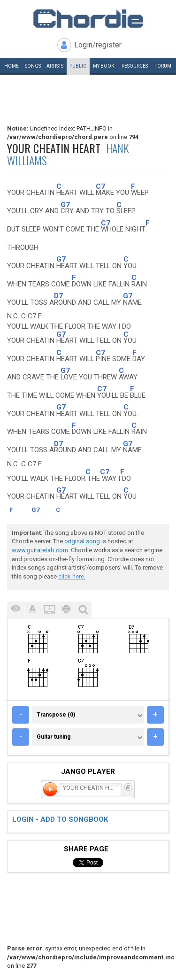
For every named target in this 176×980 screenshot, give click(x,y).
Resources (135, 66)
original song (82, 541)
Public (78, 66)
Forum (163, 66)
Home (11, 66)
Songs (33, 66)
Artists (55, 66)
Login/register (98, 45)
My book (103, 66)
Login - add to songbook (60, 819)
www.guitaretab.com (40, 550)
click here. (72, 576)
